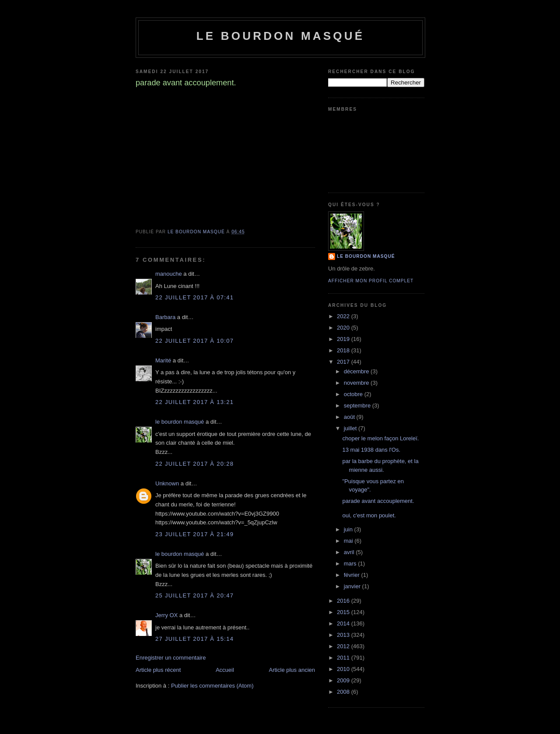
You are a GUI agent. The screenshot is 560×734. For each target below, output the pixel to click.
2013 (344, 635)
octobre (354, 394)
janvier (353, 586)
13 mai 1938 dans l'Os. (371, 450)
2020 (344, 328)
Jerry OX (166, 615)
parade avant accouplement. (378, 501)
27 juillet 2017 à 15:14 (194, 639)
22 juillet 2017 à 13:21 (194, 402)
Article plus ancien (292, 670)
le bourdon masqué (281, 36)
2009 (344, 680)
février (353, 575)
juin (349, 529)
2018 (344, 350)
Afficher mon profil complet (371, 281)
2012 (344, 646)
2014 (344, 623)
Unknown (167, 483)
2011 (344, 658)
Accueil (225, 670)
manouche (169, 274)
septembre (358, 406)
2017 (344, 362)
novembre (357, 383)
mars (351, 564)
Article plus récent (158, 670)
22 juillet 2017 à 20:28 (194, 464)
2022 (344, 316)
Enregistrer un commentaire (171, 658)
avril (350, 552)
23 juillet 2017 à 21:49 (194, 534)
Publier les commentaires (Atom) (212, 686)
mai (349, 541)
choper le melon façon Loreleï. (380, 438)
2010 (344, 669)
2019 (344, 339)
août (350, 417)
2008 (344, 692)
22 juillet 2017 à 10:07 (194, 341)
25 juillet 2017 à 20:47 (194, 595)
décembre (357, 371)
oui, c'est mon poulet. (369, 515)
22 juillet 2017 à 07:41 (194, 297)
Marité (163, 360)
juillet (351, 428)
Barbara (165, 317)
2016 (344, 601)
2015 (344, 612)
